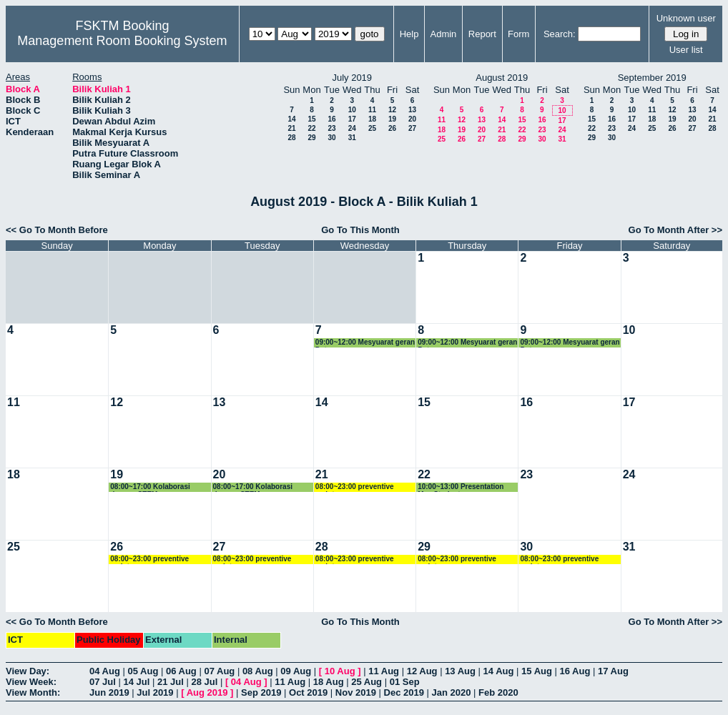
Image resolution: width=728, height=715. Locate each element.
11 (372, 110)
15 (311, 119)
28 (291, 138)
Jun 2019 (109, 692)
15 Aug (537, 671)
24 (352, 128)
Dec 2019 (404, 692)
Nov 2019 (356, 692)
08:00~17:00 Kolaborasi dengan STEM (150, 487)
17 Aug (613, 671)
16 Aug (575, 671)
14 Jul (136, 682)
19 (392, 119)
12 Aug (422, 671)
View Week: (31, 682)
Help (409, 34)
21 (291, 128)
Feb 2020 (498, 692)
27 (412, 128)
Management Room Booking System (122, 41)
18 (372, 119)
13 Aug (460, 671)
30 (331, 138)
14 (291, 119)
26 (392, 128)
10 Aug (340, 671)
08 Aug (258, 671)
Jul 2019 (155, 692)
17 (352, 119)
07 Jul (103, 682)
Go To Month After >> (675, 230)
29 (311, 138)
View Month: (33, 692)
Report (482, 34)
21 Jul (171, 682)
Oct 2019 (308, 692)
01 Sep (405, 682)
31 (352, 138)
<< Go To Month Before (57, 230)
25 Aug (367, 682)
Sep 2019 (261, 692)
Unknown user (686, 18)
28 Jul (204, 682)
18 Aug (329, 682)
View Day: (28, 671)
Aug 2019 (207, 692)
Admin (443, 34)
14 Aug (499, 671)
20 (412, 119)
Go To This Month (360, 230)
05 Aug (143, 671)
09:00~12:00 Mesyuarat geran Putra (365, 343)
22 (311, 128)
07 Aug (219, 671)
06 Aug (181, 671)
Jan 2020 (452, 692)
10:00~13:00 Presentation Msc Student (461, 487)
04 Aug (105, 671)
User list (686, 50)
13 (412, 110)
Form (518, 34)
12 (392, 110)
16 (331, 119)
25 (372, 128)
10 (352, 110)
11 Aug (384, 671)
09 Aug (296, 671)
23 (331, 128)
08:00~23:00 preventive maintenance (355, 487)
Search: (560, 34)
